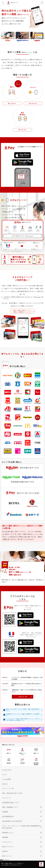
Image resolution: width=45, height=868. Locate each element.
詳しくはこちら (12, 103)
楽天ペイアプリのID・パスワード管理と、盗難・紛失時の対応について (23, 710)
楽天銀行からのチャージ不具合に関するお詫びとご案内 (27, 685)
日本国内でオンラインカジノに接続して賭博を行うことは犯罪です (23, 715)
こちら (38, 297)
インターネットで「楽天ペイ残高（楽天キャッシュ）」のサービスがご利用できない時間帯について (23, 719)
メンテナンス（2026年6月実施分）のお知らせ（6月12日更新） (27, 678)
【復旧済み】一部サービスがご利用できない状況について (27, 691)
